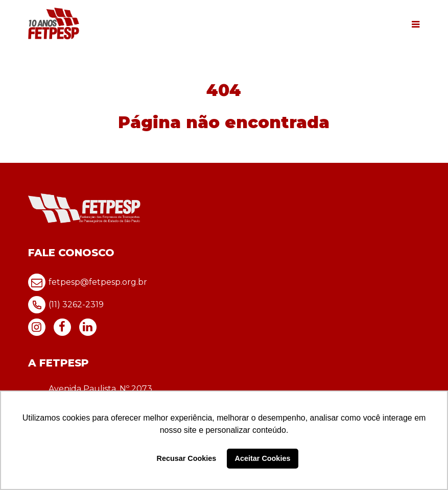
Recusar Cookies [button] (187, 458)
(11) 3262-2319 (66, 305)
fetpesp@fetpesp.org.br (88, 282)
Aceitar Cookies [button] (263, 458)
